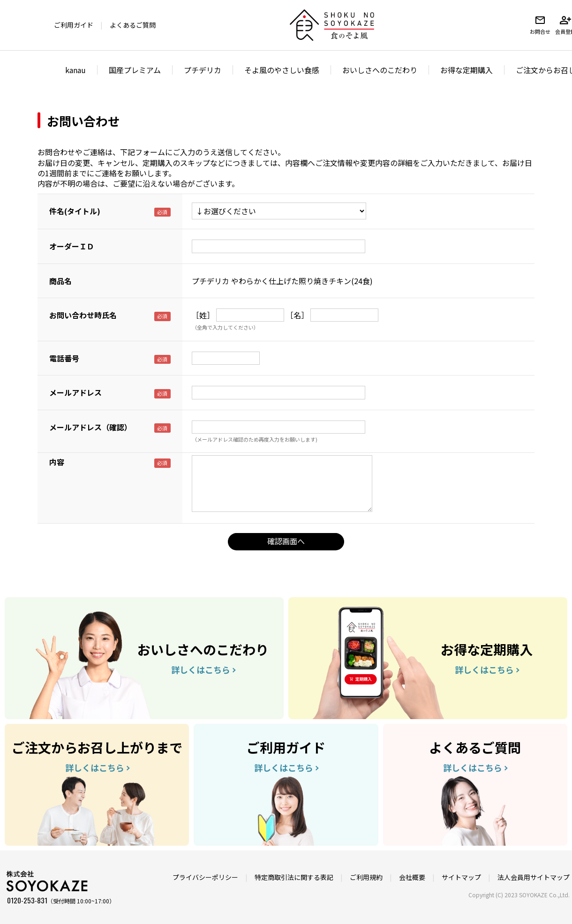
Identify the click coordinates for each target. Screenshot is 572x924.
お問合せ (540, 25)
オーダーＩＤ (72, 246)
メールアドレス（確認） (90, 427)
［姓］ (203, 315)
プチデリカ (203, 70)
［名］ (297, 315)
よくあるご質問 (133, 25)
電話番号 (64, 358)
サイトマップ (461, 877)
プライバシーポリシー (205, 877)
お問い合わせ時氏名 (83, 315)
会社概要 (412, 877)
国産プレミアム (135, 70)
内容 (57, 462)
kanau (75, 70)
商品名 (60, 281)
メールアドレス (75, 392)
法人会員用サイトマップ (534, 877)
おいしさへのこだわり (380, 70)
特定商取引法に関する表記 (294, 877)
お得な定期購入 (467, 70)
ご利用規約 (366, 877)
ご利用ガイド (74, 25)
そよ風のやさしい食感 (282, 70)
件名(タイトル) (75, 211)
